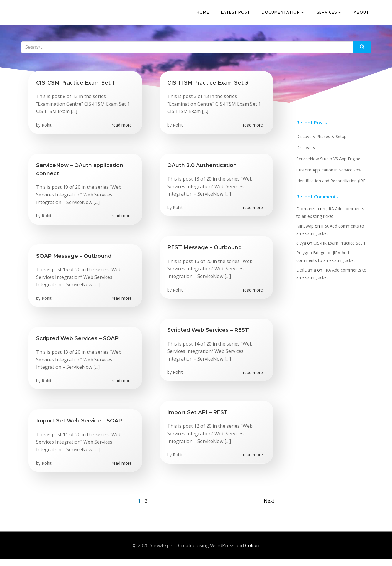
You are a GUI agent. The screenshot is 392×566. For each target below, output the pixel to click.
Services (331, 13)
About (363, 13)
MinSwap (302, 234)
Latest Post (237, 13)
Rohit (48, 130)
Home (205, 13)
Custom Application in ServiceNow (326, 178)
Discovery (303, 156)
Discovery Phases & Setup (319, 145)
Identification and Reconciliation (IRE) (329, 189)
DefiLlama (304, 278)
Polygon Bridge (308, 261)
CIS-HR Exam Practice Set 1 (337, 251)
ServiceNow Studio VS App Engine (326, 167)
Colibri (252, 553)
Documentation (285, 13)
